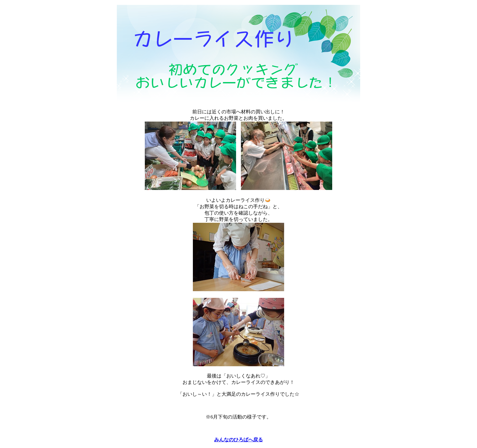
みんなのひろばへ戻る (238, 440)
